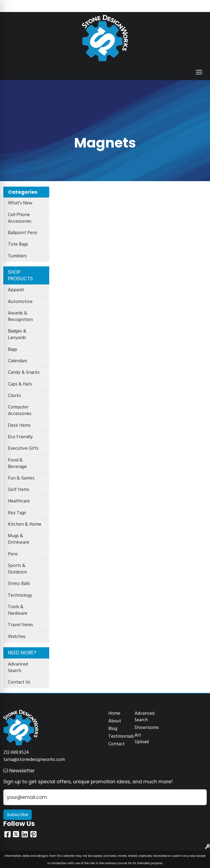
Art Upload (142, 739)
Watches (17, 637)
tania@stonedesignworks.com (34, 760)
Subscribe (17, 815)
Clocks (14, 396)
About (115, 721)
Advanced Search (18, 668)
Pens (13, 554)
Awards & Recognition (20, 317)
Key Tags (17, 513)
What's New (20, 203)
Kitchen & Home (25, 524)
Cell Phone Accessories (20, 218)
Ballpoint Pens (23, 233)
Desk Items (19, 426)
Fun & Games (21, 478)
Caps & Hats (20, 384)
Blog (113, 729)
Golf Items (19, 490)
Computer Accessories (20, 411)
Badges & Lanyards (17, 335)
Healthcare (19, 501)
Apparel (16, 290)
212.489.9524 (16, 753)
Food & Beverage (17, 464)
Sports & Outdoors (17, 569)
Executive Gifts (23, 448)
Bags (13, 350)
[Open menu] (199, 72)
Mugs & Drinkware (19, 539)
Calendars (18, 361)
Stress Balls (19, 584)
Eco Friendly (20, 437)
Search (131, 6)
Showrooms (144, 728)
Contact (116, 744)
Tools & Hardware (18, 610)
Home (114, 713)
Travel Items (21, 625)
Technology (20, 595)
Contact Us (19, 682)
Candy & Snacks (24, 373)
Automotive (20, 302)
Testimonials (118, 736)
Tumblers (17, 256)
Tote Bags (18, 244)
